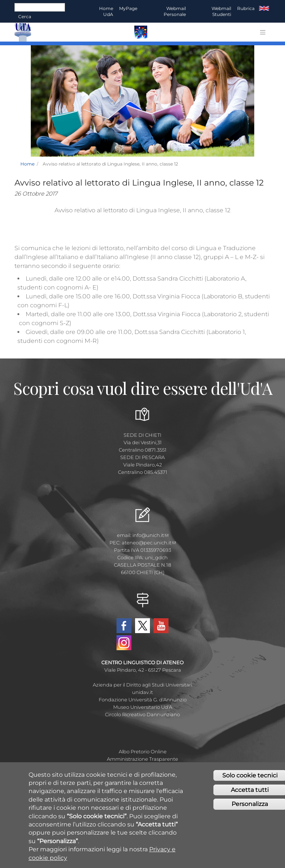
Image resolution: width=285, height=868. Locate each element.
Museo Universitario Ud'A (143, 707)
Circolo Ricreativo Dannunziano (142, 714)
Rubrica (246, 8)
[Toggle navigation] (263, 32)
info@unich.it (150, 535)
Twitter (142, 626)
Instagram (124, 643)
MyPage (128, 8)
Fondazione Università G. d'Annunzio (143, 700)
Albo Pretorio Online (143, 751)
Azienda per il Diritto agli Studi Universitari (142, 685)
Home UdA (106, 11)
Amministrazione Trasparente (142, 759)
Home (27, 164)
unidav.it (142, 692)
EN (264, 9)
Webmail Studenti (221, 11)
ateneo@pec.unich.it (149, 543)
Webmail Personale (175, 11)
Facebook (124, 626)
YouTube (161, 626)
